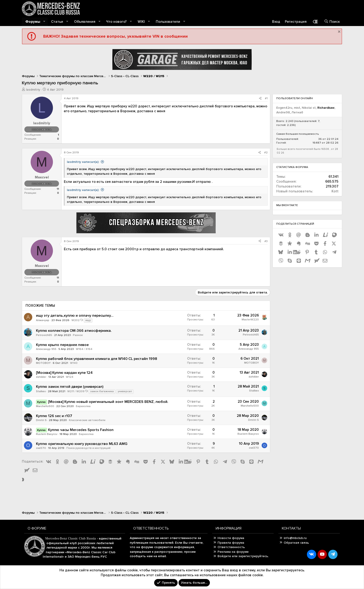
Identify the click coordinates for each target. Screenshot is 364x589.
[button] (44, 22)
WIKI (141, 22)
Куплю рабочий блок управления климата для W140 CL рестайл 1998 (97, 359)
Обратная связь (296, 543)
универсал (125, 391)
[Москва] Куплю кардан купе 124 (64, 373)
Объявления (85, 22)
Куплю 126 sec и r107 (54, 416)
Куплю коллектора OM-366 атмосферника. (74, 331)
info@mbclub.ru (295, 538)
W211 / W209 (76, 391)
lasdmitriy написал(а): (83, 162)
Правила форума (231, 543)
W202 (76, 320)
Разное (78, 335)
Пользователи (168, 22)
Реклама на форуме (233, 552)
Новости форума (231, 538)
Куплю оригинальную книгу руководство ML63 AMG (82, 444)
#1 (266, 98)
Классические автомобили (87, 420)
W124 (70, 377)
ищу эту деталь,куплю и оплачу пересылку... (75, 316)
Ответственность (231, 547)
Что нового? (116, 22)
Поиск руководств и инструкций (88, 448)
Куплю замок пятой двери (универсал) (70, 387)
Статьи (57, 22)
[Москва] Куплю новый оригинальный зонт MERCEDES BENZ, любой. (108, 402)
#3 (266, 241)
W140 (74, 363)
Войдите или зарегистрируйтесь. (243, 556)
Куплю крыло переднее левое (62, 345)
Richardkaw (326, 108)
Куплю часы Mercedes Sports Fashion (81, 430)
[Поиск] (332, 22)
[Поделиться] (260, 99)
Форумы (33, 22)
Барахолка (83, 406)
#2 (266, 153)
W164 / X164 (84, 349)
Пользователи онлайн (295, 98)
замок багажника (102, 391)
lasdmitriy (33, 90)
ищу (88, 320)
